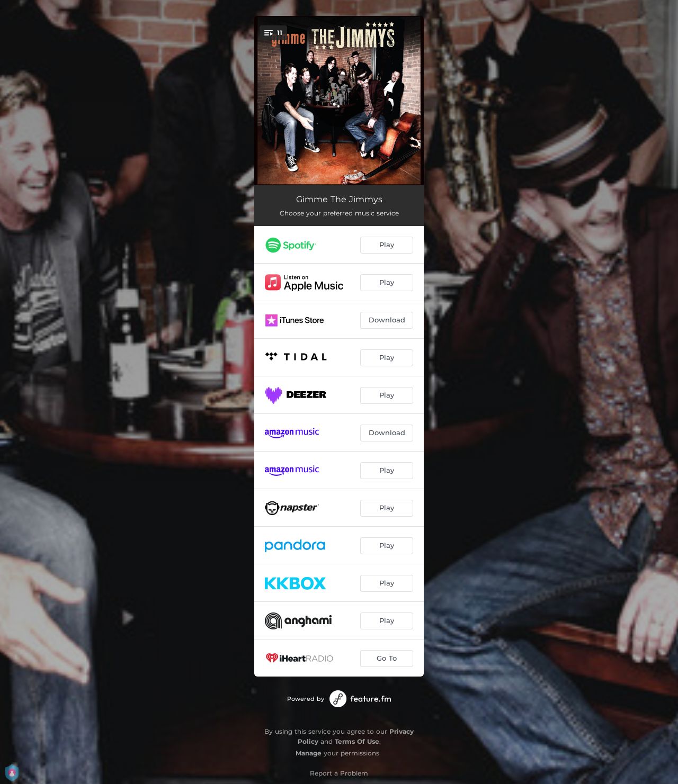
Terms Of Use (357, 741)
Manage (309, 753)
